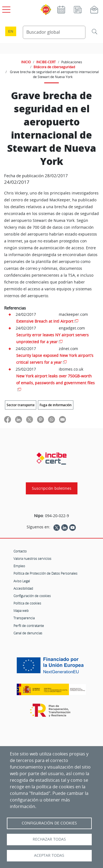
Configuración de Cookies (49, 823)
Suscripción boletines (52, 488)
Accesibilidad (23, 588)
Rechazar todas (49, 839)
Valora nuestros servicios (32, 558)
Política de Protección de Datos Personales (45, 573)
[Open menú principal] (5, 8)
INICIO (26, 62)
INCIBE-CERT (46, 62)
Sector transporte (21, 405)
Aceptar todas (49, 855)
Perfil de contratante (29, 626)
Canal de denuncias (28, 633)
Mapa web (21, 611)
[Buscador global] (54, 32)
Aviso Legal (22, 581)
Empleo (19, 566)
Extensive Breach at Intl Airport (45, 321)
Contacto (20, 551)
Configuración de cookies (32, 596)
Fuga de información (56, 405)
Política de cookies (27, 603)
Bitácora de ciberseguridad (54, 67)
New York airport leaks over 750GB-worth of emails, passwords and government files (55, 379)
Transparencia (24, 618)
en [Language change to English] (11, 31)
